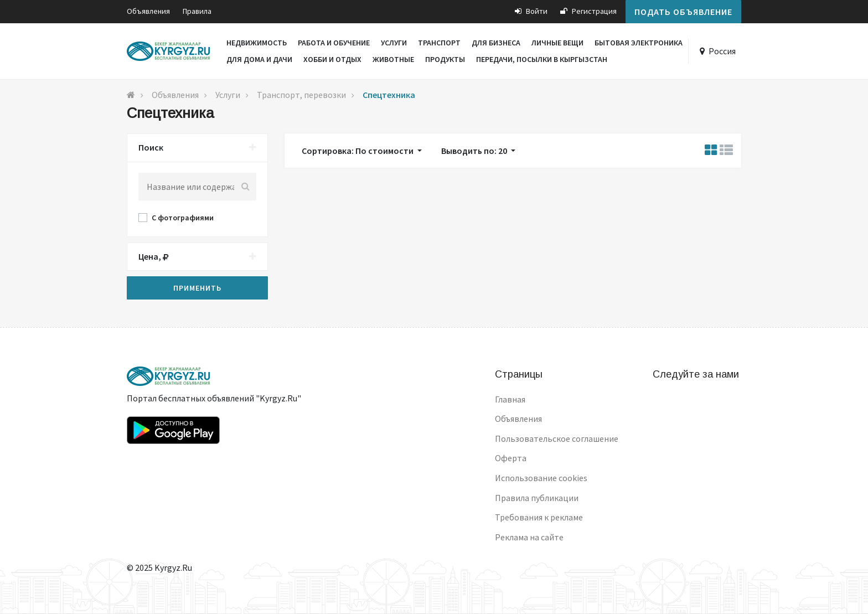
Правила (197, 11)
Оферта (511, 458)
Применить (197, 288)
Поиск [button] (197, 148)
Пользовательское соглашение (557, 438)
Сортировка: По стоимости (358, 151)
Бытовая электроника (639, 43)
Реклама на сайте (529, 537)
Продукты (445, 59)
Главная (510, 399)
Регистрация (588, 11)
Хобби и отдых (332, 59)
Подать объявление (683, 12)
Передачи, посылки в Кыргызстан (542, 59)
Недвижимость (257, 43)
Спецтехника (389, 95)
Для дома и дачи (259, 59)
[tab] (197, 148)
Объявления (148, 11)
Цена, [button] (197, 257)
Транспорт (439, 43)
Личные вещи (557, 43)
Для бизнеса (496, 43)
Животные (393, 59)
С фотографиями (183, 218)
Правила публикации (537, 498)
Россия (722, 51)
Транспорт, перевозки (301, 95)
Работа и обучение (334, 43)
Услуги (394, 43)
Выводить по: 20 (475, 151)
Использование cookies (541, 478)
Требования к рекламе (539, 517)
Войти (531, 11)
